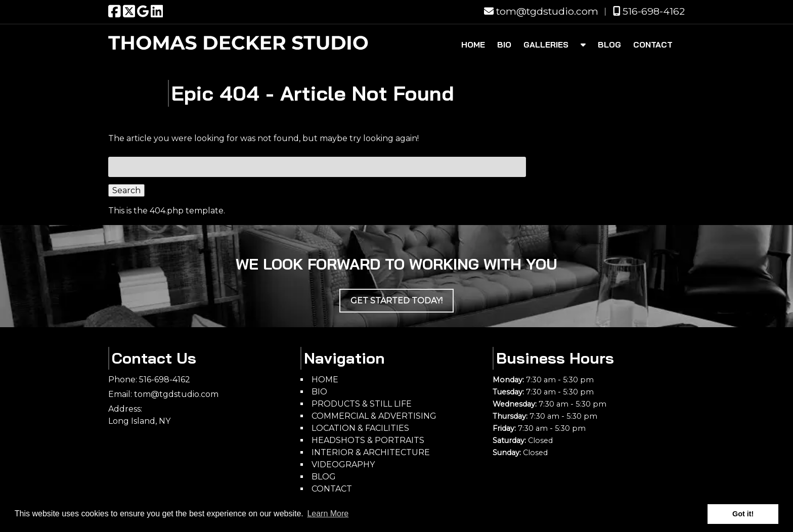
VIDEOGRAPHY (343, 464)
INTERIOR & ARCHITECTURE (371, 452)
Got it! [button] (743, 514)
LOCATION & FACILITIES (360, 428)
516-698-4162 (649, 11)
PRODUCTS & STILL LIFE (362, 404)
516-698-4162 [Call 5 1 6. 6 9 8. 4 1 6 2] (165, 380)
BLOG (609, 45)
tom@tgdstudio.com (541, 11)
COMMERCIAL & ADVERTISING (374, 416)
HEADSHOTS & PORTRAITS (368, 440)
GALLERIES (546, 45)
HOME (473, 45)
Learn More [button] (328, 514)
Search (126, 190)
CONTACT (653, 45)
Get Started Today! (396, 301)
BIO (504, 45)
